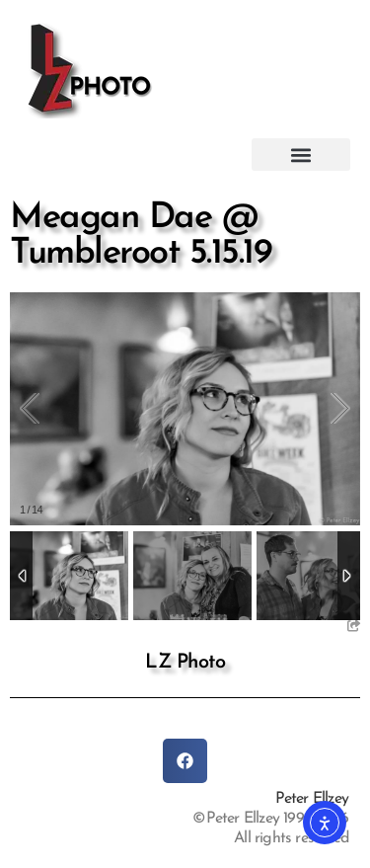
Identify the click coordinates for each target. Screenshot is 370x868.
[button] (301, 155)
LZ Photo (185, 663)
